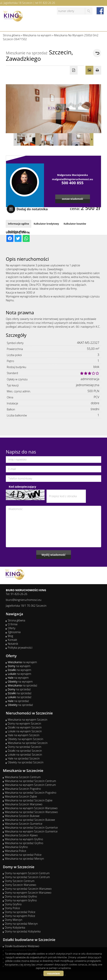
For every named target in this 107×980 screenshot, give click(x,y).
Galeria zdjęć (89, 70)
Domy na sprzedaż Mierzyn (21, 924)
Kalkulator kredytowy (46, 224)
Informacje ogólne (19, 224)
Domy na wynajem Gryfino (21, 900)
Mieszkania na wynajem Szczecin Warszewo (31, 808)
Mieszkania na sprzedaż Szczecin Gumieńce (31, 828)
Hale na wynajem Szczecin (24, 735)
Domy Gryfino (13, 904)
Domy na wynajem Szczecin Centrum (27, 873)
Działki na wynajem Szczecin (25, 727)
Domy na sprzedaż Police (20, 912)
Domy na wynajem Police (20, 916)
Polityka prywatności (20, 648)
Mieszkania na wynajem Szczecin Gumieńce (31, 831)
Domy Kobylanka (15, 927)
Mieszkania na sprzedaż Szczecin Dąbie (29, 800)
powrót (97, 53)
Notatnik (13, 644)
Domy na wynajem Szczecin (24, 723)
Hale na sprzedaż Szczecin (24, 758)
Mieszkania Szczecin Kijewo (21, 835)
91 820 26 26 (47, 3)
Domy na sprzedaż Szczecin (25, 747)
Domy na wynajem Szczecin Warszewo (28, 893)
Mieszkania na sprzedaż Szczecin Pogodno (31, 793)
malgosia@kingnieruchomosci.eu (72, 179)
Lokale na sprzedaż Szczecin (25, 755)
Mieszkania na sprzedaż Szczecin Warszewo (31, 812)
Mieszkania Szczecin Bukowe (22, 816)
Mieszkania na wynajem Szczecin (28, 720)
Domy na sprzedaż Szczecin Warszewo (28, 889)
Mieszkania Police (16, 851)
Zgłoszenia (14, 632)
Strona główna (16, 620)
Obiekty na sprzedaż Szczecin (26, 762)
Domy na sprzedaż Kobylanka (23, 931)
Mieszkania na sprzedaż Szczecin (28, 743)
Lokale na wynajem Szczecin (25, 731)
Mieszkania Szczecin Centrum (23, 777)
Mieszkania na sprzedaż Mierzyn (24, 859)
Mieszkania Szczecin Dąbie (21, 796)
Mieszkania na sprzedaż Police (23, 855)
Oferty (12, 628)
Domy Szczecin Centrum (20, 881)
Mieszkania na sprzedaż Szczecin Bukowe (30, 820)
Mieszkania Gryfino (16, 847)
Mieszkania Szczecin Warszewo (24, 804)
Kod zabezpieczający (22, 487)
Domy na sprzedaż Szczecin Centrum (27, 877)
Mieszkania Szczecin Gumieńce (24, 824)
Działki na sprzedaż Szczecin (25, 751)
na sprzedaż (22, 685)
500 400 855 (72, 183)
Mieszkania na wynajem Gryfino (24, 839)
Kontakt (12, 640)
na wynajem (22, 662)
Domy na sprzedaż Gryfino (21, 896)
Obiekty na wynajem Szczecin (25, 739)
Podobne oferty (17, 231)
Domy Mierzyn (14, 920)
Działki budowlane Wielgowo (22, 946)
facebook (100, 11)
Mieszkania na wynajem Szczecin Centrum (30, 785)
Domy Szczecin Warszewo (21, 885)
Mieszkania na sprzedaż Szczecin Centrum (30, 781)
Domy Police (12, 908)
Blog (10, 636)
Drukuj (97, 70)
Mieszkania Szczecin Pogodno (23, 789)
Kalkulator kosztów (75, 224)
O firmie (13, 624)
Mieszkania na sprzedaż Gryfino (24, 843)
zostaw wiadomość (72, 199)
